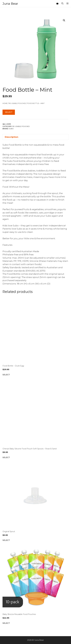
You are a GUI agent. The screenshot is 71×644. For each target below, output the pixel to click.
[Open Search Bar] (62, 4)
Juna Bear (10, 4)
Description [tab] (12, 137)
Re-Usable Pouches (17, 103)
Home (5, 103)
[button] (64, 20)
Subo (11, 129)
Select (9, 112)
